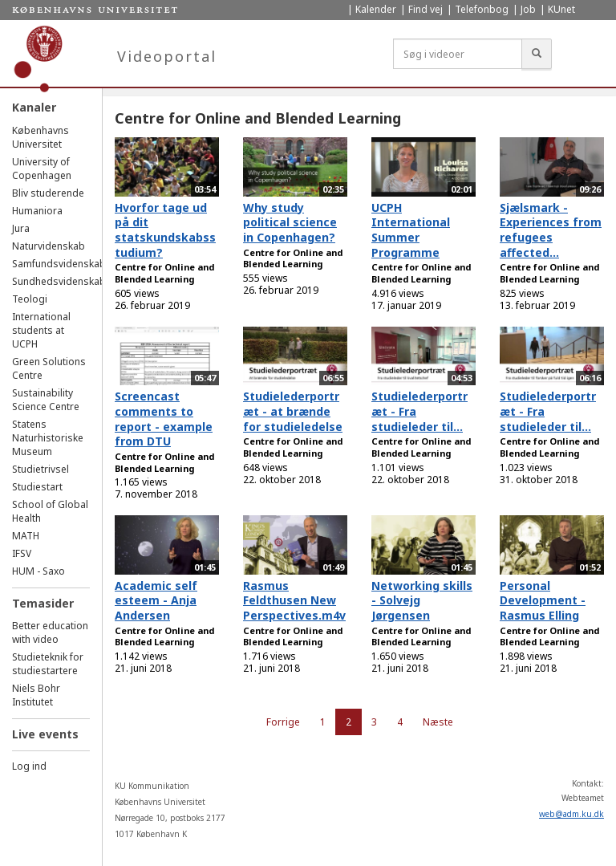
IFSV (22, 553)
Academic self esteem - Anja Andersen (156, 600)
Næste (438, 722)
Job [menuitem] (528, 9)
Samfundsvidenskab (59, 264)
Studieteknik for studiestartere (48, 664)
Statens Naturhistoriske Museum (48, 438)
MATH (26, 536)
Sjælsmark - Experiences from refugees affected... (551, 230)
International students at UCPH (41, 330)
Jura (21, 228)
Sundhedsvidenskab (59, 281)
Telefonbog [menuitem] (482, 9)
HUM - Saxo (38, 571)
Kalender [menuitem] (376, 9)
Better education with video (50, 632)
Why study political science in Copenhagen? (290, 222)
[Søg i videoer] (458, 54)
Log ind (29, 766)
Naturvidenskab (49, 246)
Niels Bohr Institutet (36, 695)
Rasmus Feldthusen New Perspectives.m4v (294, 600)
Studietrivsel (41, 469)
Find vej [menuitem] (426, 9)
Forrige (283, 722)
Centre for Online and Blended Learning (164, 273)
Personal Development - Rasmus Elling (543, 600)
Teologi (30, 299)
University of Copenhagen (42, 169)
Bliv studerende (48, 193)
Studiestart (37, 487)
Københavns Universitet (41, 137)
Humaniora (37, 211)
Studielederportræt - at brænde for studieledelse (293, 411)
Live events (45, 734)
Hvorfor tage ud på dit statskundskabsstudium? (165, 230)
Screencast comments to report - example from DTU (164, 419)
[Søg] (537, 54)
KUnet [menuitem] (561, 9)
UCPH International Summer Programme (411, 230)
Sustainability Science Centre (46, 400)
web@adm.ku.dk (571, 814)
